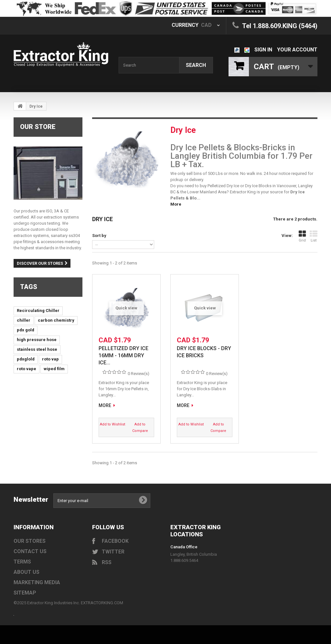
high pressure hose (37, 340)
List (314, 236)
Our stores (30, 541)
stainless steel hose (37, 349)
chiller (24, 320)
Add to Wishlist (112, 424)
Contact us (30, 551)
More (176, 204)
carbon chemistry (56, 320)
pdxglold (26, 359)
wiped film (54, 369)
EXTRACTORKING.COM (102, 603)
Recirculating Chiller (38, 311)
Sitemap (25, 593)
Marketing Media (37, 582)
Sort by (99, 236)
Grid (302, 236)
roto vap (50, 359)
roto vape (27, 369)
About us (27, 572)
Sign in (263, 50)
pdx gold (26, 330)
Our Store (38, 127)
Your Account (297, 50)
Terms (22, 562)
